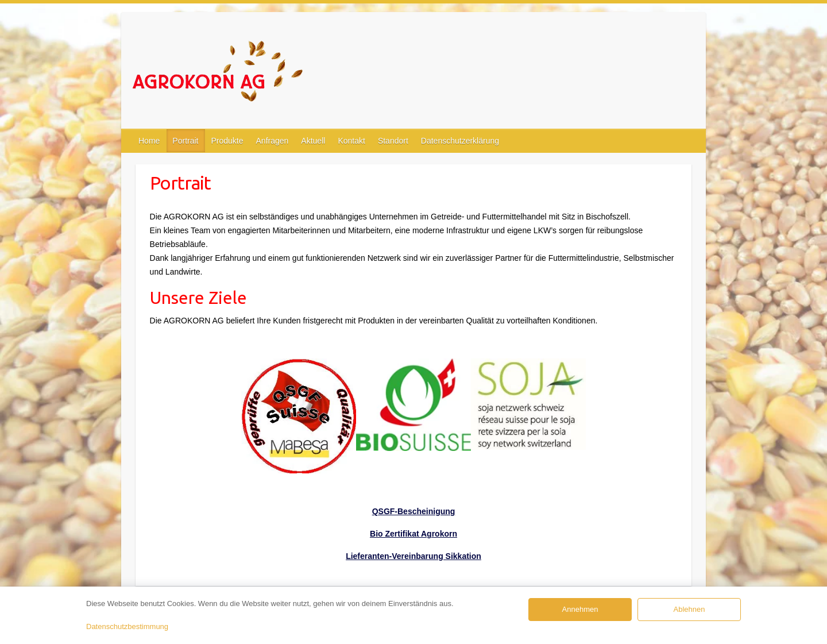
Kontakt (351, 141)
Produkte (227, 141)
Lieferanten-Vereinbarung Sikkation (413, 556)
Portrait (185, 141)
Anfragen (273, 141)
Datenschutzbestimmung (127, 626)
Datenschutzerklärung (460, 141)
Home (149, 141)
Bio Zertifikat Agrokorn (413, 534)
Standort (393, 141)
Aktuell (313, 141)
